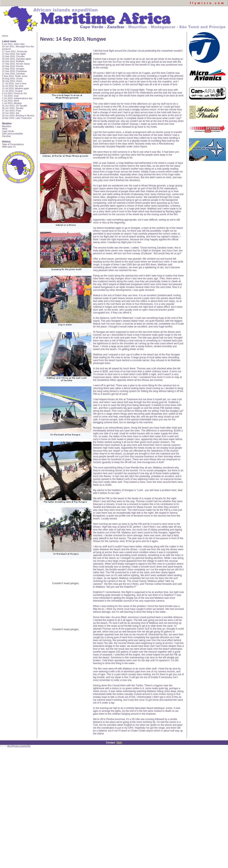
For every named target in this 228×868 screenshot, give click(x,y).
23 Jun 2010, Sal (11, 113)
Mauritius (7, 126)
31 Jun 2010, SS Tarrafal (14, 106)
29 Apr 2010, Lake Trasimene (17, 118)
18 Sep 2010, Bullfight (13, 61)
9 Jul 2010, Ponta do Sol (14, 93)
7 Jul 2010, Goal (10, 96)
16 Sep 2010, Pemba (13, 66)
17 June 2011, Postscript (14, 51)
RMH (119, 743)
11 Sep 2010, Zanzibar (13, 74)
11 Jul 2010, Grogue (12, 91)
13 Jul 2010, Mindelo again (16, 88)
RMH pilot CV (9, 147)
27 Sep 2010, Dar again (14, 54)
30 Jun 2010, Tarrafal (13, 108)
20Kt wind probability (13, 134)
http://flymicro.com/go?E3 (19, 746)
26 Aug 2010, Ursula (12, 79)
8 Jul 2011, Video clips (13, 44)
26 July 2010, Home (12, 81)
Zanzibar (6, 136)
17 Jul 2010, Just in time (14, 83)
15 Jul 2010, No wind (13, 86)
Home (5, 36)
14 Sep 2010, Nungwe (13, 69)
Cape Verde (8, 131)
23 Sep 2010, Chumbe (13, 56)
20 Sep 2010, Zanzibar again (17, 59)
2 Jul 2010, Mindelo (12, 103)
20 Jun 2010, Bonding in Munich (18, 116)
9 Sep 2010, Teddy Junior (15, 76)
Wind (5, 129)
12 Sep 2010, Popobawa (14, 71)
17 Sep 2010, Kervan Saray (16, 64)
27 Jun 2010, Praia (12, 111)
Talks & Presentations (13, 144)
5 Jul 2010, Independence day (17, 98)
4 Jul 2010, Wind (10, 101)
